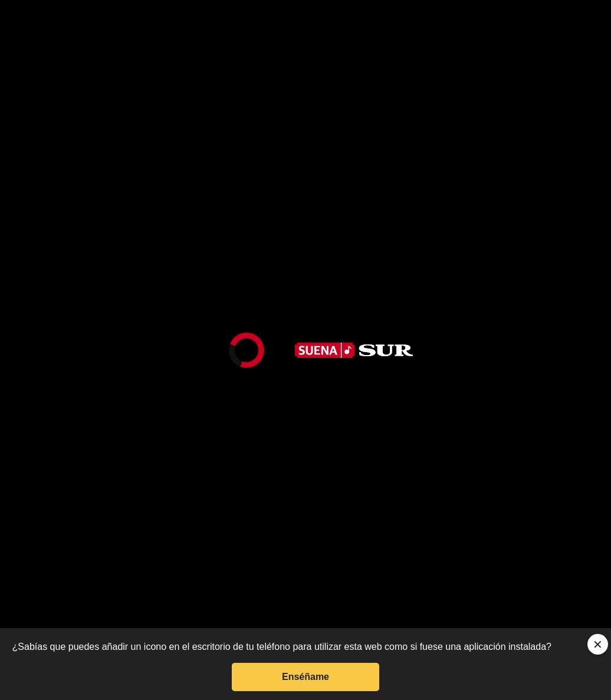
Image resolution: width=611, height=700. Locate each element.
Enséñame (305, 677)
